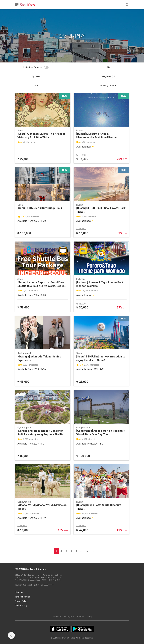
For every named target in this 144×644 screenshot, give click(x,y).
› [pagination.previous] (94, 551)
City (108, 67)
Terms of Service (23, 597)
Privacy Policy (21, 601)
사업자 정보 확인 (54, 580)
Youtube (81, 617)
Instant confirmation (33, 67)
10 (87, 551)
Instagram (69, 617)
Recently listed (107, 86)
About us (19, 593)
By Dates (36, 76)
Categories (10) (108, 76)
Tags (36, 86)
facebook (57, 617)
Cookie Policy (21, 605)
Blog (90, 617)
